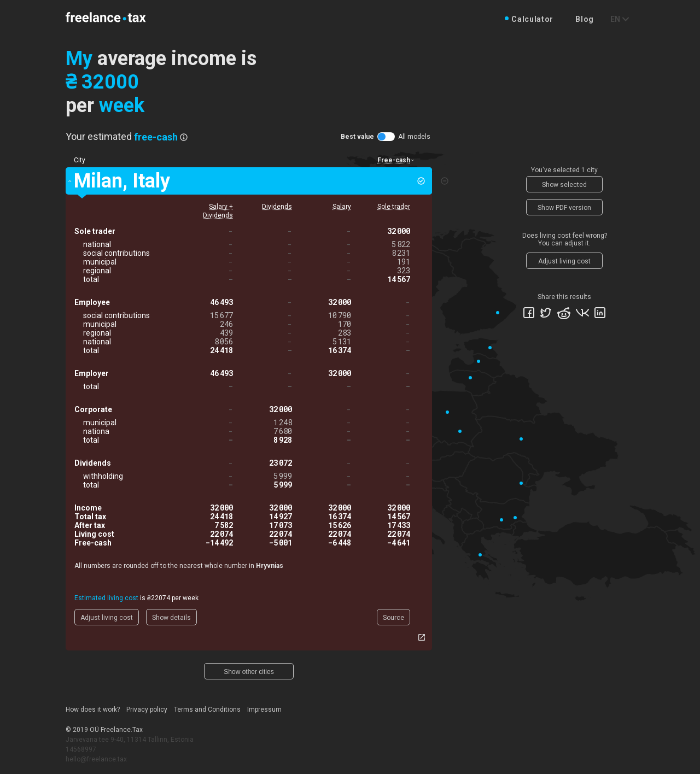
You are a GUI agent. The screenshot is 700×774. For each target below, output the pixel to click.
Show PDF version (564, 208)
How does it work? (93, 709)
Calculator (532, 19)
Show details (171, 618)
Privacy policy (147, 709)
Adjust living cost (107, 618)
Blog (585, 19)
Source (393, 618)
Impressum (264, 709)
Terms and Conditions (207, 709)
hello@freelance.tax (96, 759)
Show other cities (249, 672)
